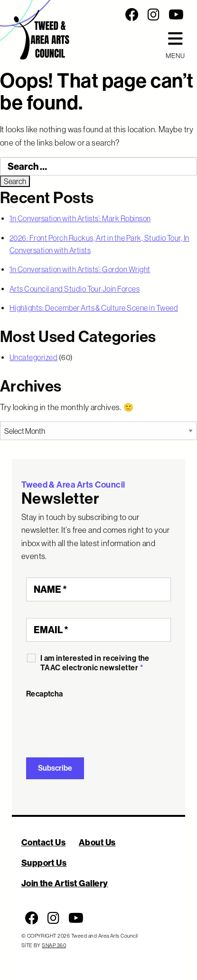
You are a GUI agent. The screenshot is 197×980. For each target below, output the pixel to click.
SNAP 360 (54, 945)
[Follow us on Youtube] (176, 15)
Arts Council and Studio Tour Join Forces (75, 289)
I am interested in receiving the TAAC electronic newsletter (95, 663)
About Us (97, 842)
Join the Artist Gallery (65, 883)
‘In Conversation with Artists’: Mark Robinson (80, 218)
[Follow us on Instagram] (154, 15)
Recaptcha (45, 694)
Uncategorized (33, 357)
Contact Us (44, 842)
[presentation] (98, 722)
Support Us (44, 863)
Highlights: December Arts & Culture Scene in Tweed (94, 308)
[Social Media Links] (140, 15)
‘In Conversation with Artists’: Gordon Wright (80, 269)
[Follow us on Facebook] (132, 15)
